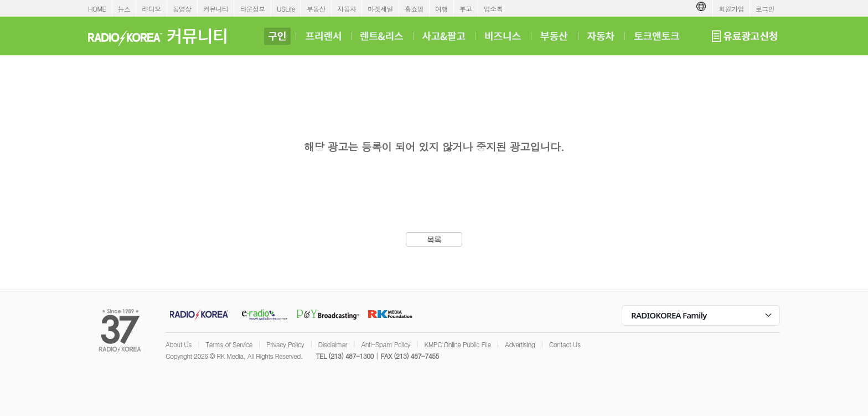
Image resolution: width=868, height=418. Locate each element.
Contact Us (565, 344)
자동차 (347, 9)
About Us (179, 344)
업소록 (493, 9)
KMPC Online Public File (457, 344)
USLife (286, 9)
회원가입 (731, 9)
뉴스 (124, 9)
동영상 (182, 9)
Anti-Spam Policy (386, 344)
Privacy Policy (285, 344)
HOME (97, 9)
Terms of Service (229, 344)
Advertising (520, 344)
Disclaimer (333, 344)
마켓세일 (380, 9)
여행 (441, 9)
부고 (466, 9)
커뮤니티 (216, 9)
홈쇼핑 (414, 9)
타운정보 (252, 9)
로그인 (765, 9)
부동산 (316, 9)
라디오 (151, 9)
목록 (434, 239)
